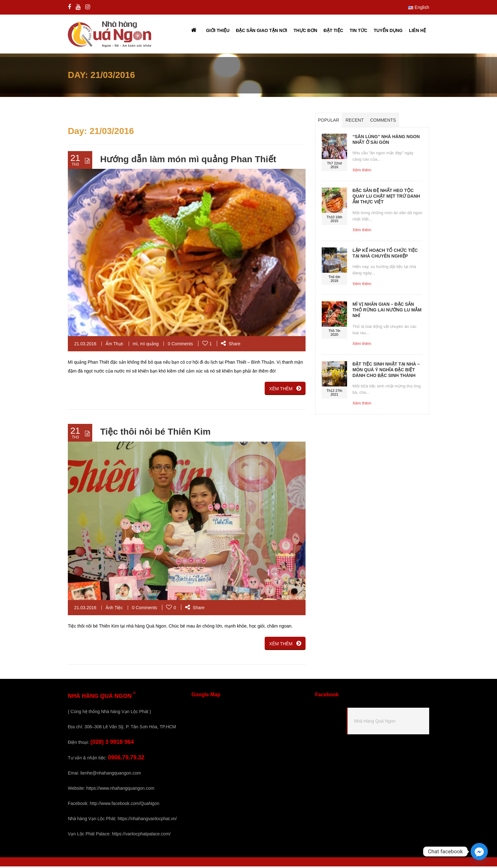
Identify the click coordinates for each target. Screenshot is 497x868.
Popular (329, 122)
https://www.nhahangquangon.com (120, 790)
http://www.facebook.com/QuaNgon (124, 805)
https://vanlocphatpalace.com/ (141, 835)
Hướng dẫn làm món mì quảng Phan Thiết (188, 161)
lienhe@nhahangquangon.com (111, 775)
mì (135, 345)
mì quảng (149, 345)
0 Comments (180, 345)
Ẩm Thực (115, 345)
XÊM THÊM (285, 390)
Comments (383, 122)
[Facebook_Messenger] (479, 852)
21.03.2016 (85, 345)
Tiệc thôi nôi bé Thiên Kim (155, 433)
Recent (355, 122)
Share (231, 345)
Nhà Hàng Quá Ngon (375, 723)
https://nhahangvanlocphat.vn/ (147, 820)
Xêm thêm (362, 172)
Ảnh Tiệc (114, 609)
